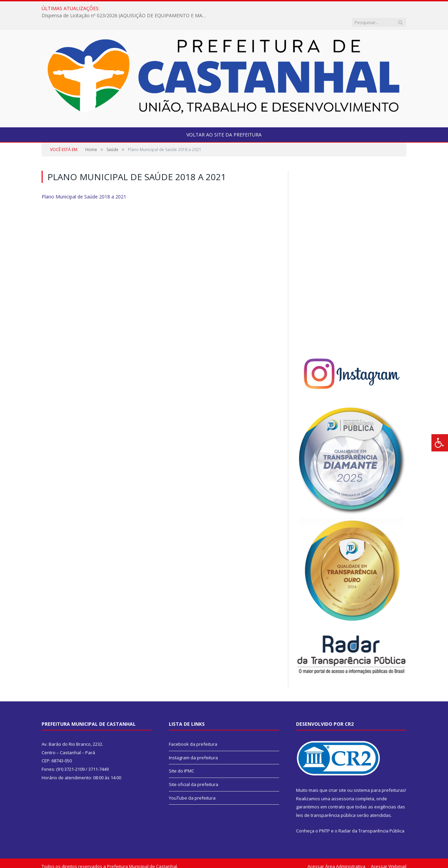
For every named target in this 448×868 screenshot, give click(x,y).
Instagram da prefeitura (193, 744)
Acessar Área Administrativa (337, 852)
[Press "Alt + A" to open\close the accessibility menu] (440, 443)
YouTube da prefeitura (192, 784)
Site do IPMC (182, 757)
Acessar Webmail (389, 852)
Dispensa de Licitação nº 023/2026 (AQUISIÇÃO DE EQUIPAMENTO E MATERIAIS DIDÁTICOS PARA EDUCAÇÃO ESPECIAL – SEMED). (194, 8)
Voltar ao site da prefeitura (224, 121)
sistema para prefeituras (379, 776)
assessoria (343, 785)
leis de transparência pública (326, 801)
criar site (337, 776)
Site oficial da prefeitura (194, 770)
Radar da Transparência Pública (371, 817)
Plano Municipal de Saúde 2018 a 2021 (84, 183)
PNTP (324, 817)
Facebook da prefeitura (193, 730)
